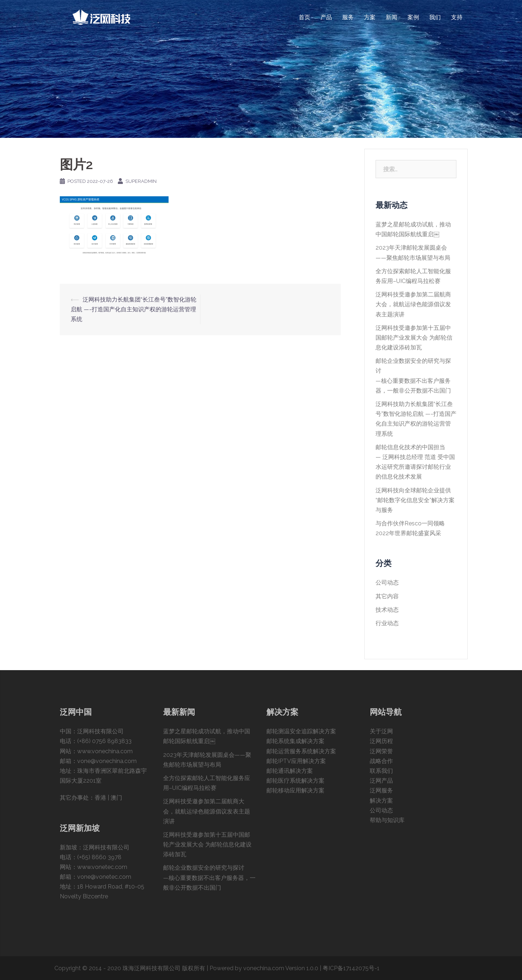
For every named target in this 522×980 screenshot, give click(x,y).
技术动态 (387, 610)
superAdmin (141, 181)
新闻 (391, 17)
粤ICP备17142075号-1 (351, 968)
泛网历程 (381, 741)
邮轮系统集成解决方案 (295, 741)
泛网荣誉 (381, 751)
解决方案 (381, 801)
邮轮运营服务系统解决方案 (301, 751)
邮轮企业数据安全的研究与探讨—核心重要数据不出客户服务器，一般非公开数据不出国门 (209, 878)
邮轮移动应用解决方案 (295, 790)
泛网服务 (381, 790)
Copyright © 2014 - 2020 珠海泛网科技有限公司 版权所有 (130, 968)
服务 (348, 17)
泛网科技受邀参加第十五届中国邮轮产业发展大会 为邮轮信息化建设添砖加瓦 (414, 338)
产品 (326, 17)
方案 (370, 17)
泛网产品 (381, 781)
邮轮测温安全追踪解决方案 (301, 731)
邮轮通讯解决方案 (290, 771)
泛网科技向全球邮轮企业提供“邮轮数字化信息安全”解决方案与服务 (415, 500)
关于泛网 (381, 731)
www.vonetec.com (102, 867)
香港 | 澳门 (108, 798)
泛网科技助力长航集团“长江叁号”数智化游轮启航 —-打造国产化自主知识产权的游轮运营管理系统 (134, 309)
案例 (413, 17)
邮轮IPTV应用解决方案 (296, 761)
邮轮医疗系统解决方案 (295, 781)
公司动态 (387, 583)
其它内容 (387, 596)
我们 (435, 17)
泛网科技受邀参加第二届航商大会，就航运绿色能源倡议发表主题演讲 (413, 304)
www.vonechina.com (105, 751)
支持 (457, 17)
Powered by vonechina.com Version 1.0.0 (264, 968)
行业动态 (387, 623)
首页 (304, 17)
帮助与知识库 (387, 820)
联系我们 (381, 771)
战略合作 (381, 761)
